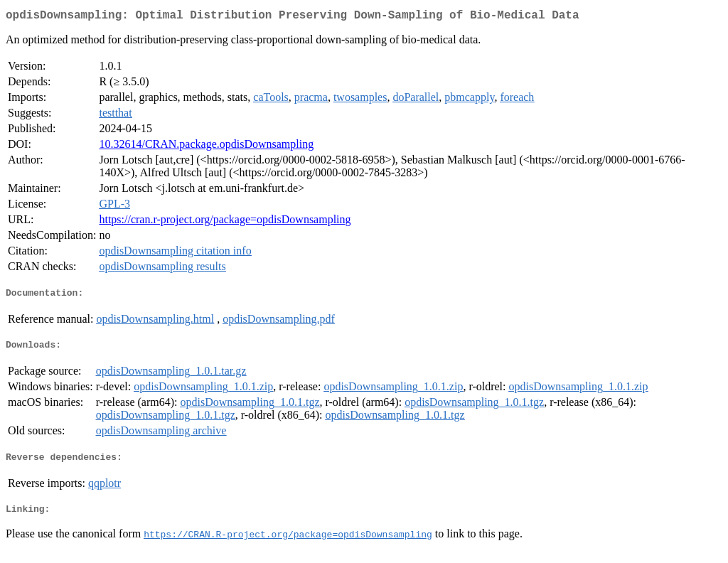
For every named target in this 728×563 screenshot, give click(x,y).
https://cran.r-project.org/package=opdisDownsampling (225, 222)
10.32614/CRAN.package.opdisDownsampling (206, 147)
